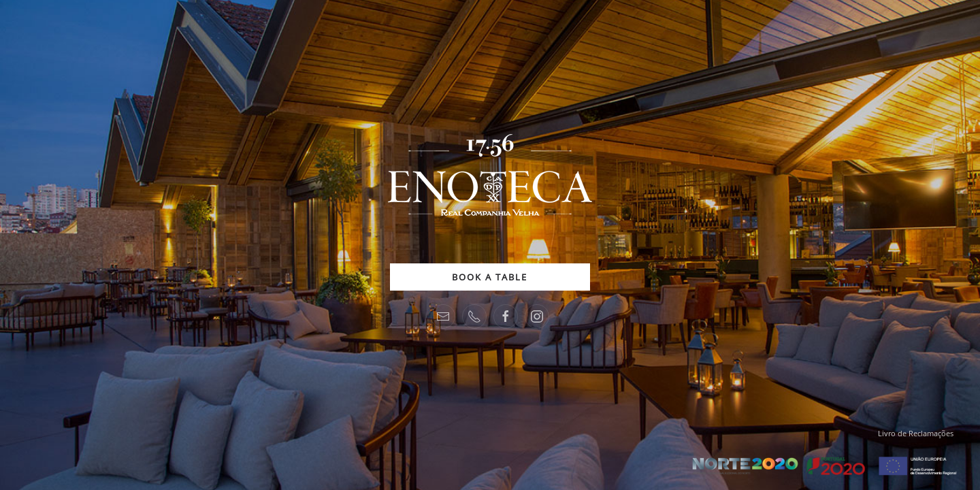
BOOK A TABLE (490, 277)
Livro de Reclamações (916, 433)
